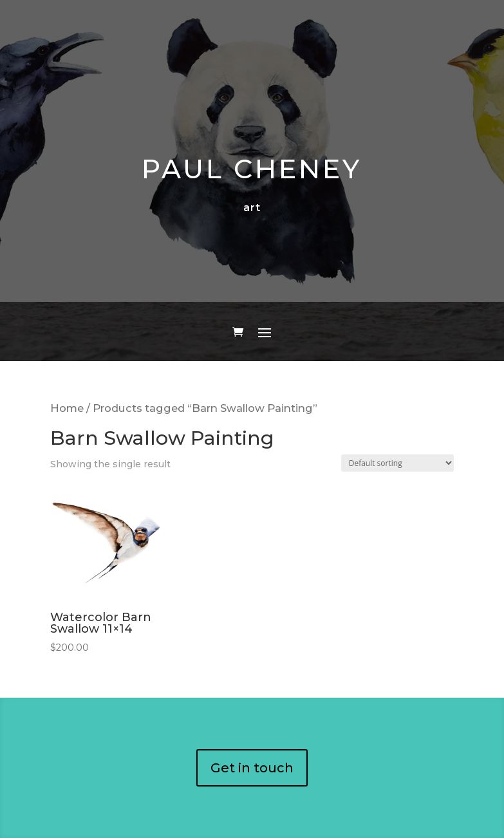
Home (67, 408)
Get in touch (252, 768)
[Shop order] (397, 463)
